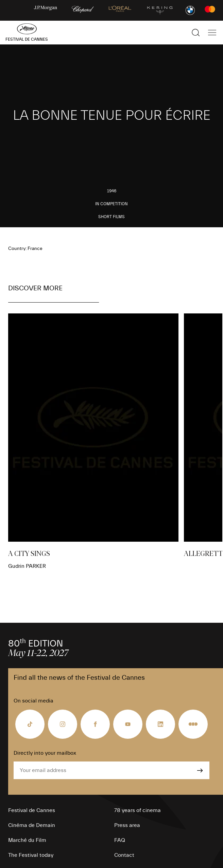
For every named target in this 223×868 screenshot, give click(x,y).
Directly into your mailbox (45, 753)
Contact (124, 855)
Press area (127, 825)
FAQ (120, 840)
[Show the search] (196, 33)
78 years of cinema (138, 810)
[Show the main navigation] (212, 33)
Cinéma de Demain (32, 825)
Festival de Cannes (32, 810)
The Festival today (31, 855)
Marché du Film (27, 840)
